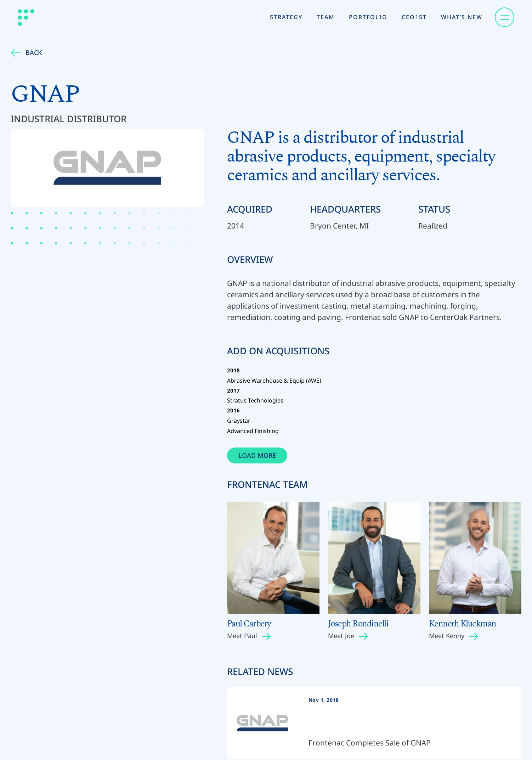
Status (434, 209)
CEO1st (414, 17)
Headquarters (345, 209)
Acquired (250, 209)
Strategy (286, 17)
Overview (250, 259)
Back (26, 52)
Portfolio (368, 17)
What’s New (462, 17)
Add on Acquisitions (278, 352)
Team (326, 17)
